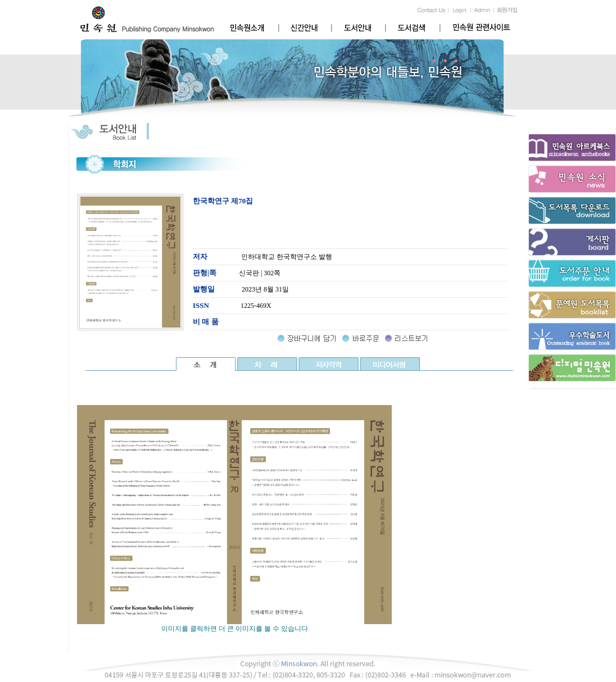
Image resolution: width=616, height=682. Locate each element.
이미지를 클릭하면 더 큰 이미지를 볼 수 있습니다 (234, 625)
